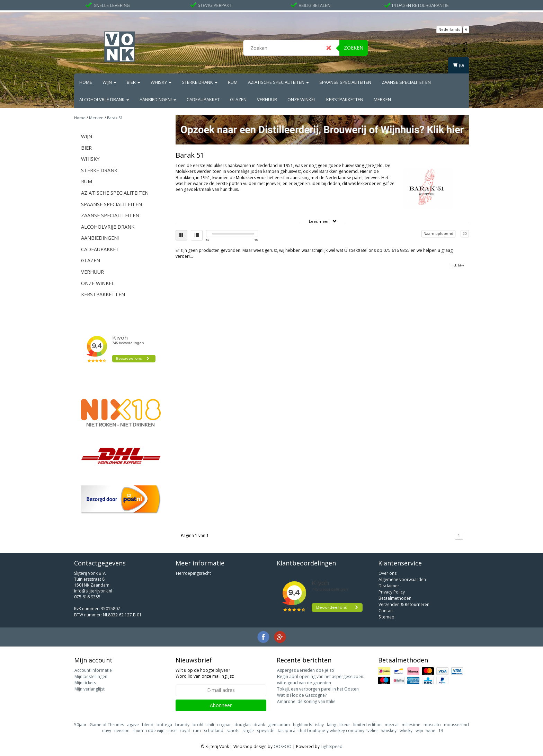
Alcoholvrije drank (104, 99)
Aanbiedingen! (158, 99)
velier (373, 731)
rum (197, 731)
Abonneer (221, 705)
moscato (432, 725)
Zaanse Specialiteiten (406, 82)
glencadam (279, 725)
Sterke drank (200, 82)
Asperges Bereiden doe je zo (306, 670)
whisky (406, 731)
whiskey (389, 731)
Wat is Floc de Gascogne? (302, 695)
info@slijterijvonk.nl (93, 591)
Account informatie (93, 670)
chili (210, 725)
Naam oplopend (438, 233)
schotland (214, 731)
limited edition (367, 725)
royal (185, 731)
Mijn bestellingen (91, 676)
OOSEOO (283, 746)
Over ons (388, 573)
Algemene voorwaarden (402, 579)
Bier (133, 82)
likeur (345, 725)
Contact (386, 611)
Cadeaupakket (203, 99)
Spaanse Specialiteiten (345, 82)
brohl (198, 725)
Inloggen (456, 43)
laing (332, 725)
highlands (302, 725)
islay (319, 725)
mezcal (392, 725)
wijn (419, 731)
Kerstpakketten (345, 99)
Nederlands (449, 29)
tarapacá (287, 731)
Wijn (109, 82)
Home (86, 82)
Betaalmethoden (395, 598)
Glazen (238, 99)
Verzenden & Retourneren (404, 604)
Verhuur (267, 99)
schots (233, 731)
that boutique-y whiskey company (331, 731)
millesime (411, 725)
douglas (242, 725)
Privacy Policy (392, 592)
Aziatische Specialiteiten (278, 82)
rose (172, 731)
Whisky (161, 82)
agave (133, 725)
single (248, 731)
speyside (266, 731)
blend (148, 725)
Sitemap (386, 617)
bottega (164, 725)
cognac (224, 725)
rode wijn (155, 731)
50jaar (80, 725)
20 (465, 233)
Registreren (454, 50)
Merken (382, 99)
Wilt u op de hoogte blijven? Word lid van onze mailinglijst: (205, 673)
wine (431, 731)
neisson (122, 731)
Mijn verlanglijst (90, 689)
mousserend (456, 725)
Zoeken (354, 48)
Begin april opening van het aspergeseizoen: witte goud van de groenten (321, 680)
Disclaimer (389, 586)
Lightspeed (332, 746)
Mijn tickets (85, 683)
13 (441, 731)
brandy (182, 725)
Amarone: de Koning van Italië (306, 701)
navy (107, 731)
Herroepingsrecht (193, 573)
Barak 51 (115, 118)
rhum (138, 731)
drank (259, 725)
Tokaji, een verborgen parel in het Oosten (318, 689)
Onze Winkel (302, 99)
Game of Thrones (107, 725)
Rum (233, 82)
